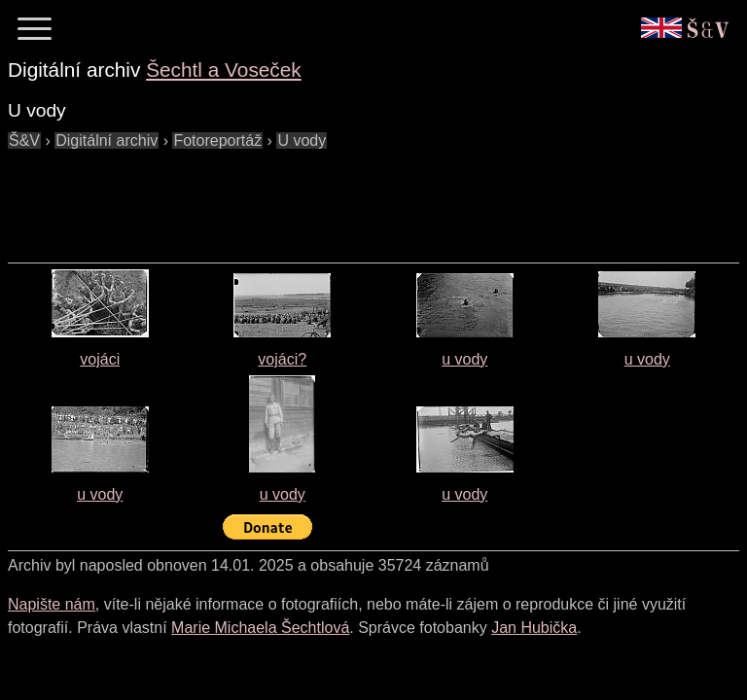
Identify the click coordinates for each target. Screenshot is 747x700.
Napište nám (52, 604)
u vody (464, 359)
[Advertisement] (362, 196)
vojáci (100, 359)
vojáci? (282, 359)
